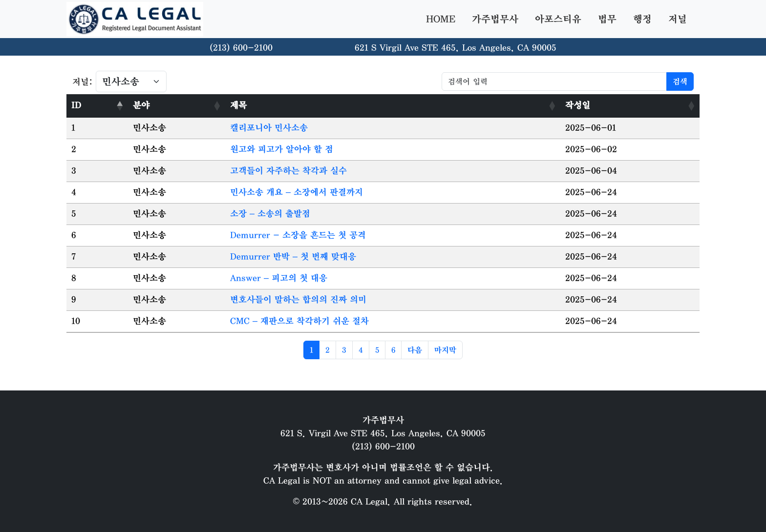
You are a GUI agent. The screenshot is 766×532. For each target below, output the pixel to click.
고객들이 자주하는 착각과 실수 (288, 171)
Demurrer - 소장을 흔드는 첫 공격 (298, 235)
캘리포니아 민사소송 (269, 128)
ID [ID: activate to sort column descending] (76, 105)
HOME (441, 19)
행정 (642, 19)
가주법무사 (495, 19)
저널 (678, 19)
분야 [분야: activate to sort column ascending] (141, 105)
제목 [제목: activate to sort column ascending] (238, 105)
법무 (607, 19)
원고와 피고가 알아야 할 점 (282, 149)
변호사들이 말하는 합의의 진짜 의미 (298, 300)
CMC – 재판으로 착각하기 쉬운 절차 (299, 321)
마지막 (445, 350)
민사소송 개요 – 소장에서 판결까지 (297, 192)
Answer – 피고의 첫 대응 (279, 278)
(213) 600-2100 (241, 48)
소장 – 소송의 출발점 (270, 214)
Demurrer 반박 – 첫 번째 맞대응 (293, 257)
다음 (415, 350)
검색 (680, 82)
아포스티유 (558, 19)
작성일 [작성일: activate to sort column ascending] (578, 105)
